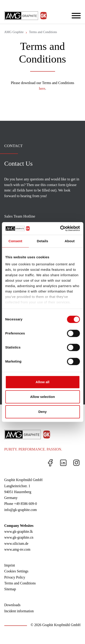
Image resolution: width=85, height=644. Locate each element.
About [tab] (70, 241)
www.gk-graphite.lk (19, 531)
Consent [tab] (15, 241)
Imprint (10, 565)
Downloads (12, 605)
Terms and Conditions (43, 32)
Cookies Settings (16, 571)
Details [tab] (43, 241)
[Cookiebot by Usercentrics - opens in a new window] (61, 228)
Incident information (19, 611)
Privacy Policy (15, 577)
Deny (42, 412)
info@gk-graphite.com (21, 510)
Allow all (42, 382)
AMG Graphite (14, 32)
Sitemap (10, 589)
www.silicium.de (16, 544)
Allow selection (42, 397)
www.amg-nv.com (17, 549)
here (42, 88)
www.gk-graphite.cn (19, 537)
